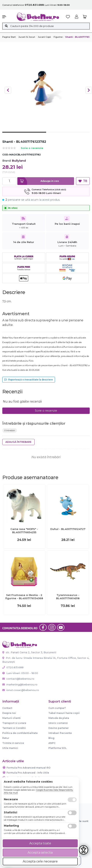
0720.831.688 (13, 667)
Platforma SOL (57, 748)
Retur (6, 738)
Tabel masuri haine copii (64, 713)
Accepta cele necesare (40, 861)
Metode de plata (59, 718)
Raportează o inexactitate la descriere (29, 380)
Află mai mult (11, 793)
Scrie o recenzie (32, 148)
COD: (5, 155)
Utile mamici (10, 748)
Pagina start (9, 37)
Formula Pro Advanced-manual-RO (29, 768)
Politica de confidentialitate (20, 733)
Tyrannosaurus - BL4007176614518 (68, 597)
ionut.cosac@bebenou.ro (21, 690)
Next (89, 90)
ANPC (52, 743)
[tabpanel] (46, 88)
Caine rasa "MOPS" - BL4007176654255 (24, 531)
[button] (8, 17)
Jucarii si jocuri (27, 37)
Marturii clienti (11, 718)
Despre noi (9, 713)
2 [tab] (68, 135)
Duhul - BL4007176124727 (68, 529)
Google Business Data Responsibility (54, 790)
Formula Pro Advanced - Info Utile (28, 773)
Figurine (58, 37)
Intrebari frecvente (60, 733)
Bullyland (19, 161)
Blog (51, 738)
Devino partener (59, 728)
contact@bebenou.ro (18, 679)
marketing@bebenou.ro (20, 684)
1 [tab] (24, 135)
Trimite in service (13, 743)
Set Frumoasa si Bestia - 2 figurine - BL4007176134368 (24, 597)
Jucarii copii (44, 37)
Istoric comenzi (58, 723)
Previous (8, 90)
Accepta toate (40, 843)
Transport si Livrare (14, 723)
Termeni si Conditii (14, 728)
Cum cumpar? (57, 708)
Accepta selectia (40, 853)
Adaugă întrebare (18, 442)
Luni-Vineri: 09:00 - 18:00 (20, 673)
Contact (7, 708)
